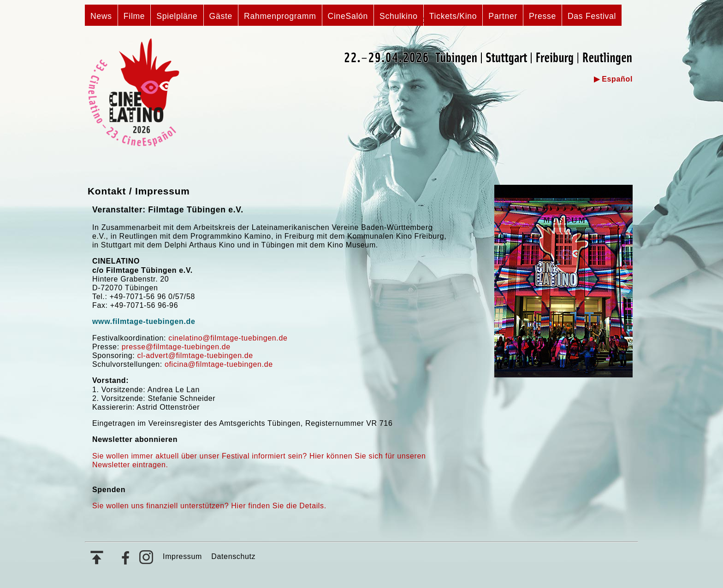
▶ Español (613, 79)
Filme (134, 16)
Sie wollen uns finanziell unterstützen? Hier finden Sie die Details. (209, 506)
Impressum (182, 556)
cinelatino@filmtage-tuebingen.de (228, 338)
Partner (503, 16)
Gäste (221, 16)
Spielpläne (177, 16)
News (101, 16)
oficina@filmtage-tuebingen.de (219, 364)
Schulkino (399, 16)
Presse (542, 16)
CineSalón (348, 16)
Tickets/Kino (453, 16)
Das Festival (592, 16)
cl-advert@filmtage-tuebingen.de (195, 356)
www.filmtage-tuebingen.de (144, 321)
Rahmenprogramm (280, 16)
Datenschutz (233, 556)
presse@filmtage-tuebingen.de (176, 347)
